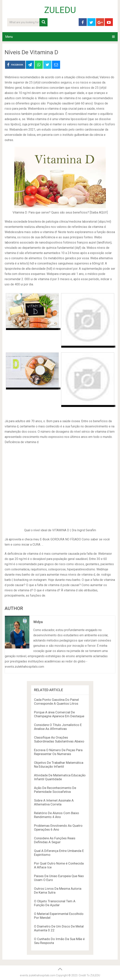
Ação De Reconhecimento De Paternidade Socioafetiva (55, 790)
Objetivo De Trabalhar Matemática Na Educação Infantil (59, 765)
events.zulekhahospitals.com (38, 975)
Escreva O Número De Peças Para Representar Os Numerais (58, 752)
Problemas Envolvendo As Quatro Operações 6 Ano (58, 828)
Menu (9, 37)
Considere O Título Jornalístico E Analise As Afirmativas (58, 727)
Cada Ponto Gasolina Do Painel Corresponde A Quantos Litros (56, 702)
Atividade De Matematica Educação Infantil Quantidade (60, 777)
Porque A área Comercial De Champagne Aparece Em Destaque (59, 714)
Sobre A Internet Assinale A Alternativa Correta (54, 802)
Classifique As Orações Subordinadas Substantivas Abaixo (59, 739)
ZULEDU (60, 10)
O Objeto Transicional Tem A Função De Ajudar (55, 903)
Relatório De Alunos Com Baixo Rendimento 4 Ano (57, 815)
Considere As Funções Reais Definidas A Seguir (55, 840)
